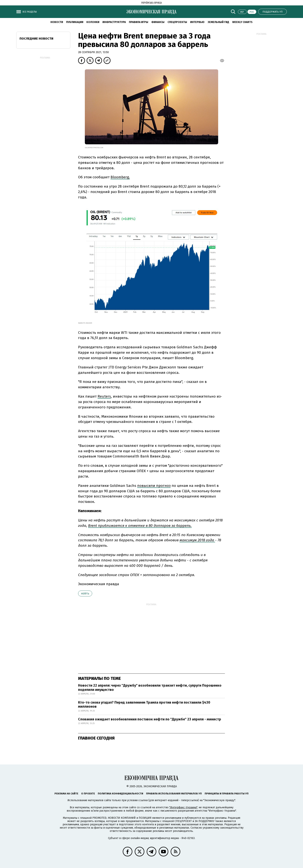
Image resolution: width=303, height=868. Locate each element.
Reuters (104, 396)
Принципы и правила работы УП (227, 794)
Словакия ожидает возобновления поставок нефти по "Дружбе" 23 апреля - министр (150, 719)
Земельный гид (218, 22)
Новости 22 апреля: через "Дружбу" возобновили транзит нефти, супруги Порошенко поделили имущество (150, 688)
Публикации (75, 22)
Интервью (197, 22)
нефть (85, 594)
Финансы (158, 22)
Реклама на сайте (66, 794)
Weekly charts (242, 22)
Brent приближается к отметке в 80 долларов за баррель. (140, 526)
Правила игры (139, 22)
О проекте (88, 794)
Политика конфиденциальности (120, 794)
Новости (57, 22)
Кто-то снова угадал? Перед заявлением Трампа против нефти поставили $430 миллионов (144, 705)
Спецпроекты (177, 22)
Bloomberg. (120, 177)
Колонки (93, 22)
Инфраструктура (114, 22)
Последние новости (36, 39)
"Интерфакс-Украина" (183, 807)
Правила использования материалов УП (174, 794)
